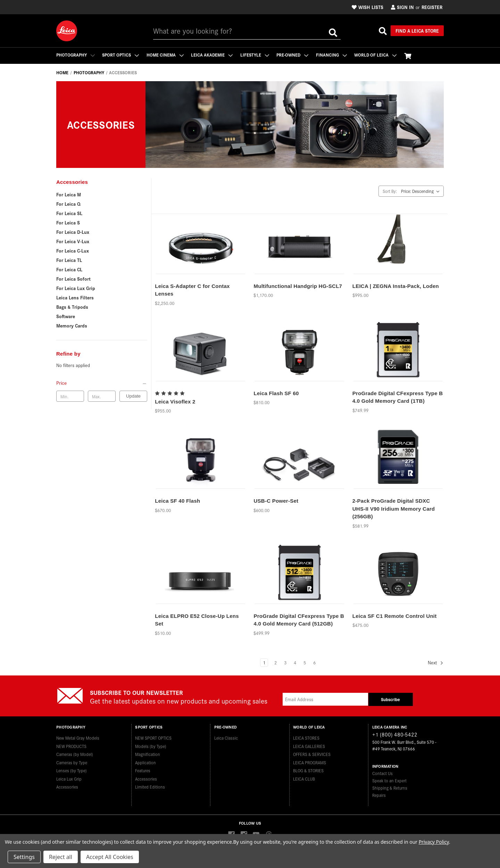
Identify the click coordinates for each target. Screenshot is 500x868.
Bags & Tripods (72, 307)
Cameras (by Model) (75, 754)
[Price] (102, 383)
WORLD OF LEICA (377, 55)
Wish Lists (368, 7)
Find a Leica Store (417, 31)
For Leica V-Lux (73, 241)
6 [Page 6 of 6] (314, 662)
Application (145, 762)
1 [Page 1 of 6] (264, 662)
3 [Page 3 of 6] (285, 662)
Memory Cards (72, 325)
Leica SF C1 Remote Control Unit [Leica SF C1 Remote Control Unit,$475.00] (395, 616)
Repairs (379, 795)
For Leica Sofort (73, 279)
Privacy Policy (434, 842)
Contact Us (382, 773)
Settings (24, 857)
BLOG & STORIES (308, 770)
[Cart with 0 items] (409, 56)
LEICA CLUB (304, 778)
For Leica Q (68, 204)
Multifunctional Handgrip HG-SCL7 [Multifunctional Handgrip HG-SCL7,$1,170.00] (298, 286)
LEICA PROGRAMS (310, 762)
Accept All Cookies (110, 857)
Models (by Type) (151, 746)
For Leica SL (69, 213)
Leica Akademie (212, 55)
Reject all (61, 857)
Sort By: (390, 191)
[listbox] (422, 191)
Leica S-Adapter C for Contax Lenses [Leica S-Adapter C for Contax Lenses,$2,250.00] (192, 290)
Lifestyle (255, 55)
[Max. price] (102, 396)
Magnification (148, 754)
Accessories (67, 787)
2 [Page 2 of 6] (276, 662)
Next (436, 663)
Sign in (402, 7)
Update (133, 396)
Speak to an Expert (389, 780)
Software (66, 316)
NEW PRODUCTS (71, 746)
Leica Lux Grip (69, 778)
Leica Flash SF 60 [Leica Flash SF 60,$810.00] (276, 393)
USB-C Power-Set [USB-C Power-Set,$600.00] (276, 501)
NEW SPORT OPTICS (153, 738)
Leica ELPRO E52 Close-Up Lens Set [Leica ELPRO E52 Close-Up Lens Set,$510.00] (197, 620)
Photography (76, 55)
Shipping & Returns (390, 788)
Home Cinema (165, 55)
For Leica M (69, 194)
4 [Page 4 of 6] (295, 662)
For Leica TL (69, 260)
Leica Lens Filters (75, 297)
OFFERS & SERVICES (312, 754)
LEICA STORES (306, 738)
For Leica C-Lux (73, 250)
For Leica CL (69, 269)
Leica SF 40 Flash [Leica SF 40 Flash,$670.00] (177, 501)
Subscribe (390, 699)
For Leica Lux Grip (76, 288)
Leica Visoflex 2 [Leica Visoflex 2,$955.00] (175, 402)
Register (432, 7)
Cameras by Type (72, 762)
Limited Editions (150, 787)
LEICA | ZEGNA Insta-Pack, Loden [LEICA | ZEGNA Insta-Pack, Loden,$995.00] (396, 286)
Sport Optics (121, 55)
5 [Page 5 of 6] (305, 662)
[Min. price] (70, 396)
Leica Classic (226, 738)
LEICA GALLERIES (309, 746)
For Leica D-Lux (73, 232)
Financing (332, 55)
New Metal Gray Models (78, 738)
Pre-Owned (293, 55)
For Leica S (68, 222)
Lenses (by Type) (72, 770)
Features (143, 770)
